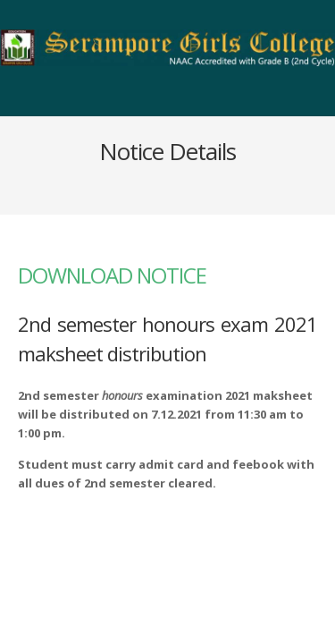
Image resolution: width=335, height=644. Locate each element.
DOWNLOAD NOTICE (112, 275)
